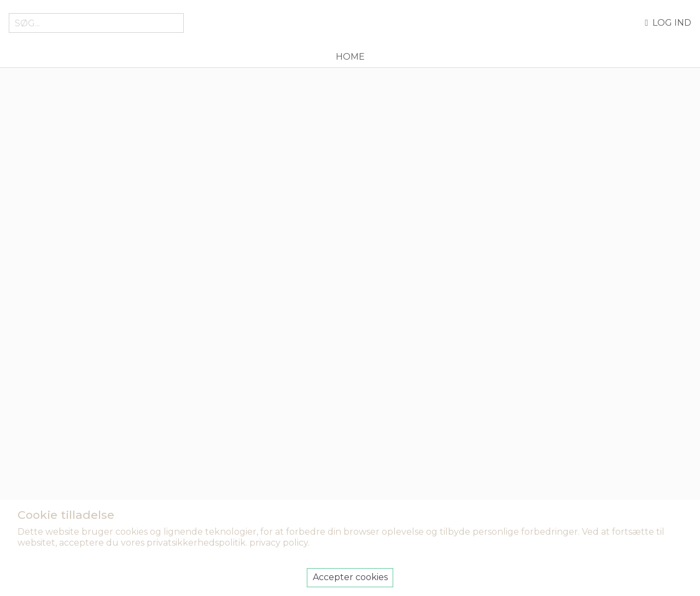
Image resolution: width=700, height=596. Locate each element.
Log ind (668, 23)
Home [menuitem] (350, 57)
